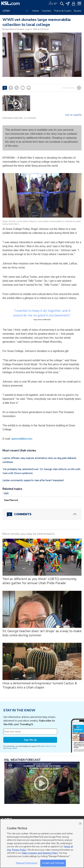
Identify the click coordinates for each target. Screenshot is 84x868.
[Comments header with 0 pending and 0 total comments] (42, 514)
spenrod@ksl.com (22, 439)
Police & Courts (63, 11)
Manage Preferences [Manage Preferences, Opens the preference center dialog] (27, 863)
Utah (6, 493)
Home (36, 11)
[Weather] (53, 3)
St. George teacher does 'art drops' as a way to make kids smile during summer (42, 633)
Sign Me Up (30, 740)
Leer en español (73, 115)
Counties (46, 11)
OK (80, 823)
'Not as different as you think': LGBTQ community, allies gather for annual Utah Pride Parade (40, 581)
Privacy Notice (12, 748)
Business (79, 11)
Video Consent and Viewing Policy (40, 853)
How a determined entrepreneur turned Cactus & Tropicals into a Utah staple (40, 685)
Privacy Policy (19, 850)
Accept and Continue (53, 863)
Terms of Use (51, 746)
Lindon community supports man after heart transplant (33, 480)
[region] (42, 843)
